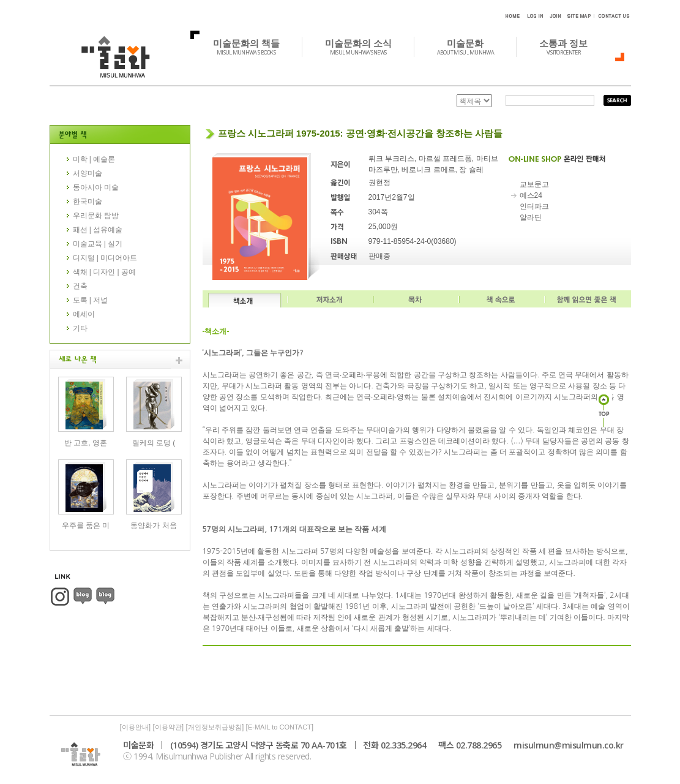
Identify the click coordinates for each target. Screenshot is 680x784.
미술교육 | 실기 (98, 244)
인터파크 (534, 206)
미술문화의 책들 (253, 47)
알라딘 (531, 217)
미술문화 (472, 47)
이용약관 (168, 727)
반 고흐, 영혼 (86, 443)
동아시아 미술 (96, 187)
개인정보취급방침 (215, 727)
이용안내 (135, 727)
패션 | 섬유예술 (98, 230)
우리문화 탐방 (96, 216)
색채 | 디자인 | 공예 (105, 272)
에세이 (84, 314)
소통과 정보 (570, 47)
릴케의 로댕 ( (154, 443)
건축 (80, 286)
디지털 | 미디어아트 (105, 258)
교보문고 (534, 184)
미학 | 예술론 (94, 159)
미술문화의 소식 (365, 47)
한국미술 (88, 202)
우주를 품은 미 (86, 526)
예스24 (531, 195)
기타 (80, 328)
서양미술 (88, 173)
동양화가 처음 (153, 526)
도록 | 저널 (91, 300)
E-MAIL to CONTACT (280, 727)
